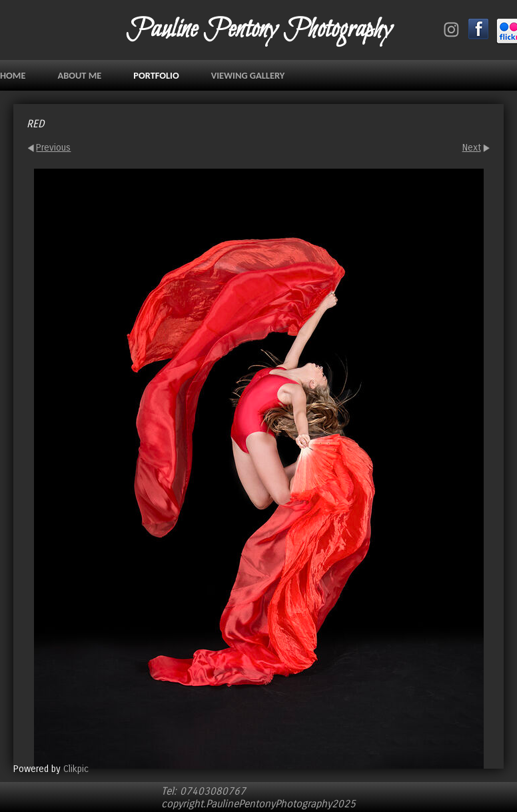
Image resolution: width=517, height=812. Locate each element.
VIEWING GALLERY (248, 75)
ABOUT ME (79, 75)
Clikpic (76, 769)
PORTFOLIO (156, 75)
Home (13, 75)
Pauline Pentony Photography (259, 30)
